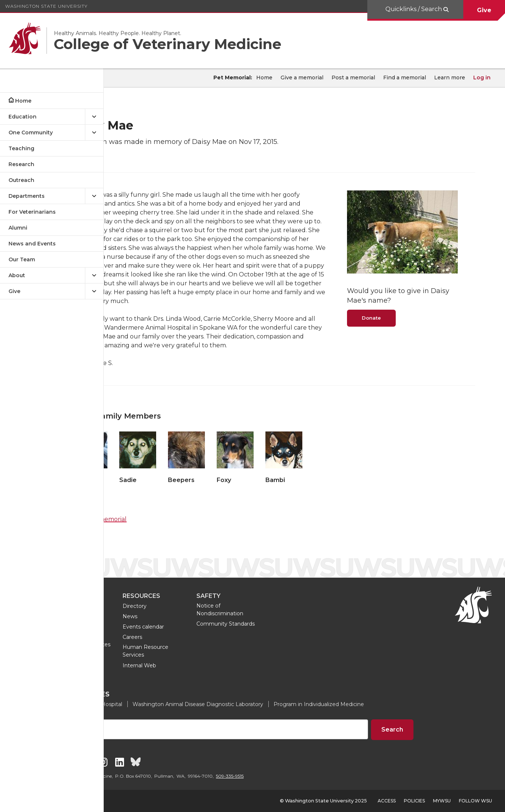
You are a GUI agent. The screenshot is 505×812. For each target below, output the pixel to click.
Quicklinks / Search (414, 9)
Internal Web (212, 665)
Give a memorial (302, 78)
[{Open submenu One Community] (94, 133)
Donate (401, 313)
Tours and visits (141, 655)
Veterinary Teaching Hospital (159, 704)
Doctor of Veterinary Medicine (148, 630)
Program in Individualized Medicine (392, 704)
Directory (208, 606)
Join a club (135, 665)
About (17, 275)
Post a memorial (353, 78)
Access (387, 801)
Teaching (21, 148)
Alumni (18, 228)
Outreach (21, 180)
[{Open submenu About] (94, 276)
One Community (31, 133)
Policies (414, 801)
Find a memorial (405, 78)
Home (23, 101)
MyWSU (442, 801)
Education (23, 117)
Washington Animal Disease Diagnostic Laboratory (271, 704)
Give (484, 10)
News (203, 616)
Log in (482, 78)
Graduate (134, 616)
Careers (205, 637)
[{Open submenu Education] (94, 117)
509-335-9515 (303, 776)
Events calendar (216, 627)
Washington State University (46, 6)
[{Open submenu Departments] (94, 196)
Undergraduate (141, 606)
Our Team (22, 259)
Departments (27, 196)
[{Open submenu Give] (94, 291)
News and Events (32, 244)
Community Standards (299, 624)
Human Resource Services (219, 651)
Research (21, 164)
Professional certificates (153, 644)
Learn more (450, 78)
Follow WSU (475, 801)
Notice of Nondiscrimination (293, 610)
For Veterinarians (32, 212)
